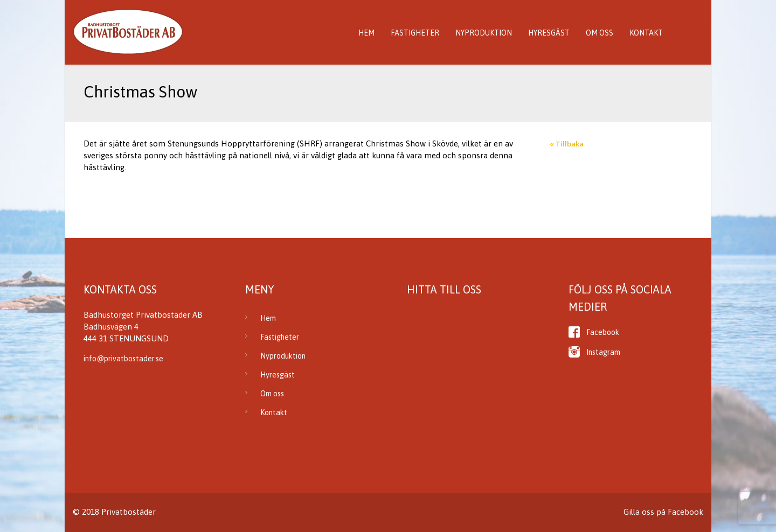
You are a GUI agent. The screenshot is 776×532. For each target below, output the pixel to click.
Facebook (603, 332)
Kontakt (646, 33)
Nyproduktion (484, 33)
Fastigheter (415, 33)
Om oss (600, 33)
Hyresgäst (549, 33)
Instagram (603, 352)
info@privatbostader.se (123, 359)
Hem (366, 33)
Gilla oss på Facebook (663, 512)
